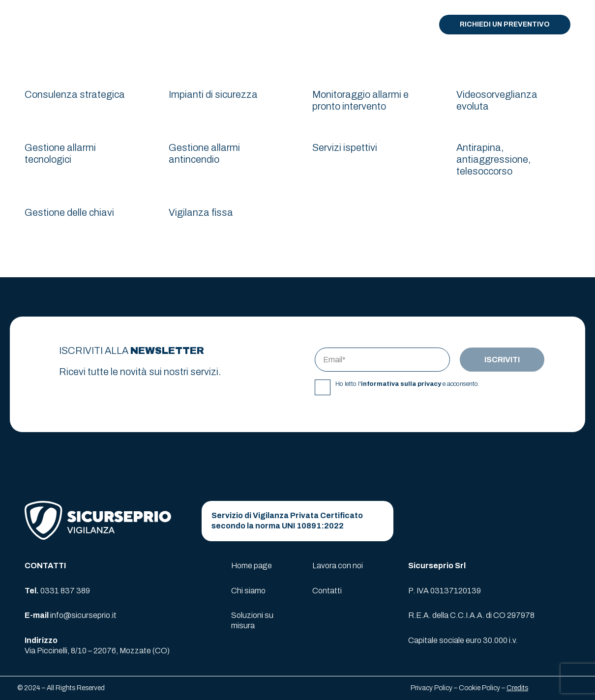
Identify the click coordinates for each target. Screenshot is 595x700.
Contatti (327, 591)
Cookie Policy (479, 688)
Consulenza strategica (75, 94)
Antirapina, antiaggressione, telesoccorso (493, 159)
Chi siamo (248, 591)
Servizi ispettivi (345, 147)
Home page (252, 566)
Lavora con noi (338, 566)
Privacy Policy (431, 688)
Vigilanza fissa (201, 212)
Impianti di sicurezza (213, 94)
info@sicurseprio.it (83, 615)
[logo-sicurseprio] (52, 25)
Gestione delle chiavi (69, 212)
